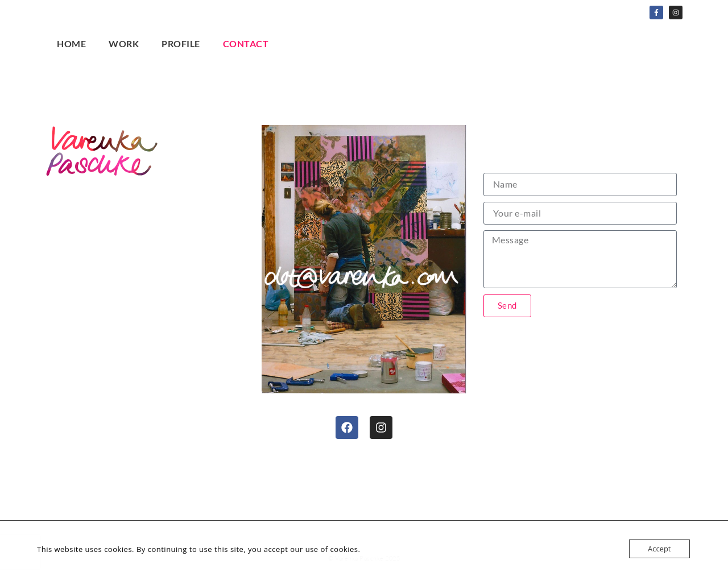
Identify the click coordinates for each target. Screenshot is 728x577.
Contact (246, 43)
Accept (659, 549)
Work (124, 43)
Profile (181, 43)
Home (71, 43)
